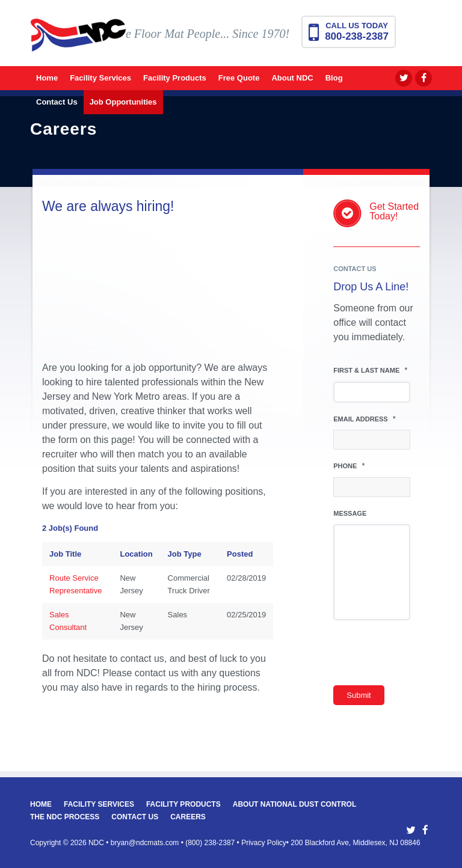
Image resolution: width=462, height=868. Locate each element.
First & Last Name (370, 370)
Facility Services (99, 804)
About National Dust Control (295, 804)
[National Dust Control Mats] (78, 44)
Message (350, 513)
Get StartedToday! (394, 211)
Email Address (365, 419)
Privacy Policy (264, 843)
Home (41, 804)
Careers (188, 817)
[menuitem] (47, 78)
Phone (349, 466)
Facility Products (183, 804)
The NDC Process (65, 817)
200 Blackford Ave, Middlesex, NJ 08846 (355, 843)
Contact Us (135, 817)
